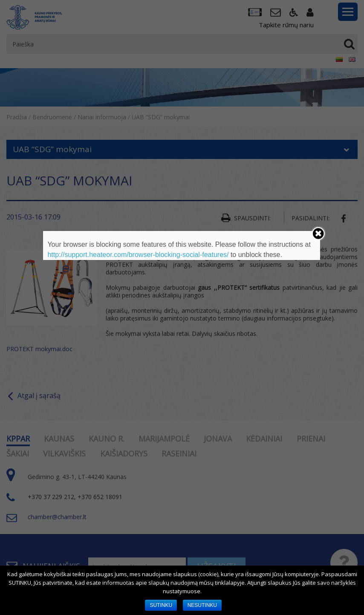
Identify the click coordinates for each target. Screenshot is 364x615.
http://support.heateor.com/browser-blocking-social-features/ (138, 255)
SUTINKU (161, 605)
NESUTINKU (202, 605)
